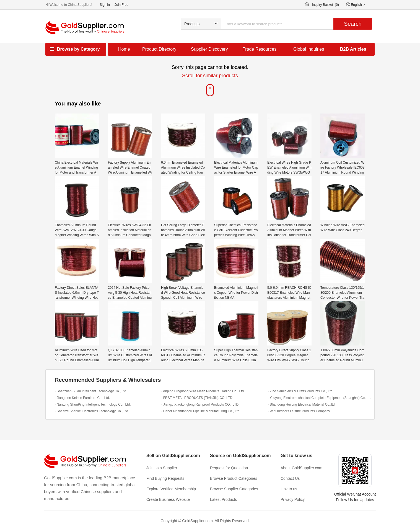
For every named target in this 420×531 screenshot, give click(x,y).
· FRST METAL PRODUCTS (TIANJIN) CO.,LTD (197, 398)
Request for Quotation (229, 468)
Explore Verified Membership (171, 489)
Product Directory (159, 49)
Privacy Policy (293, 499)
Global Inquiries (309, 49)
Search (353, 24)
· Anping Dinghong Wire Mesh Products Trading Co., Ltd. (203, 391)
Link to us (289, 489)
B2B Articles (353, 49)
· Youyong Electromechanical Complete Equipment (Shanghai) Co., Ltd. (320, 398)
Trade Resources (260, 49)
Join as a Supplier (162, 468)
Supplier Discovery (209, 49)
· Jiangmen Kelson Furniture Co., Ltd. (82, 398)
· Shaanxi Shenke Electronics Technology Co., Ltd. (92, 411)
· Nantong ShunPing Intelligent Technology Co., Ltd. (93, 404)
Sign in (105, 5)
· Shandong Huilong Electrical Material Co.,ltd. (302, 404)
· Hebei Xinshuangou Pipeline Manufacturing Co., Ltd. (201, 411)
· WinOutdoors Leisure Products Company (299, 411)
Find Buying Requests (165, 478)
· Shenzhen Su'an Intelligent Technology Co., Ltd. (91, 391)
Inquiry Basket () (326, 5)
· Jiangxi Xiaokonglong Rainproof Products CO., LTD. (200, 404)
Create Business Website (168, 499)
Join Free (121, 5)
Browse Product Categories (234, 478)
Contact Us (290, 478)
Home (124, 49)
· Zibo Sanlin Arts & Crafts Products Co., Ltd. (301, 391)
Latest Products (223, 499)
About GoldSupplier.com (301, 468)
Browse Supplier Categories (234, 489)
